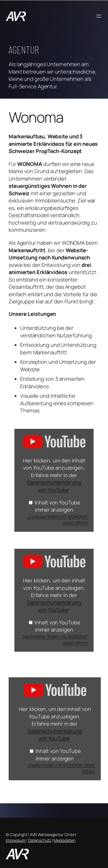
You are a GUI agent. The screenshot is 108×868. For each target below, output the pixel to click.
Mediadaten (64, 840)
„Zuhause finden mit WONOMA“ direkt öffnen (57, 520)
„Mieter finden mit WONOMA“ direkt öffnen (61, 768)
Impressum (16, 840)
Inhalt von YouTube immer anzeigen (57, 506)
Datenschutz (40, 840)
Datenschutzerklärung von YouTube (54, 486)
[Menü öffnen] (99, 16)
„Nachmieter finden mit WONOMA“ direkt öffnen (55, 640)
